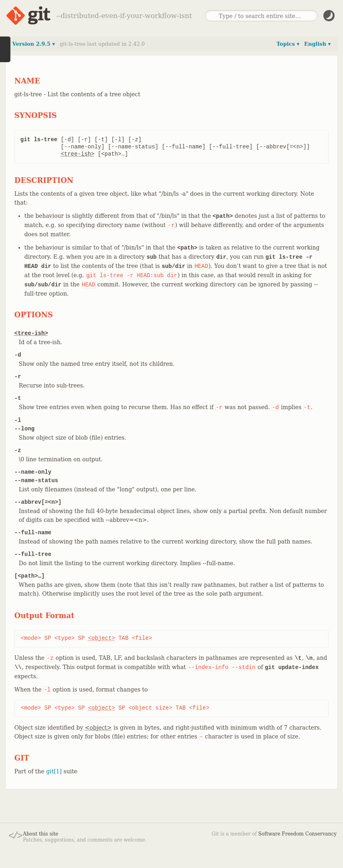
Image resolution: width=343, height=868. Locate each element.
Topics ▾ (288, 44)
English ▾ (317, 44)
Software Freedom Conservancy (298, 834)
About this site (40, 834)
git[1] (54, 771)
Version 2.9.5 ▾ (34, 44)
